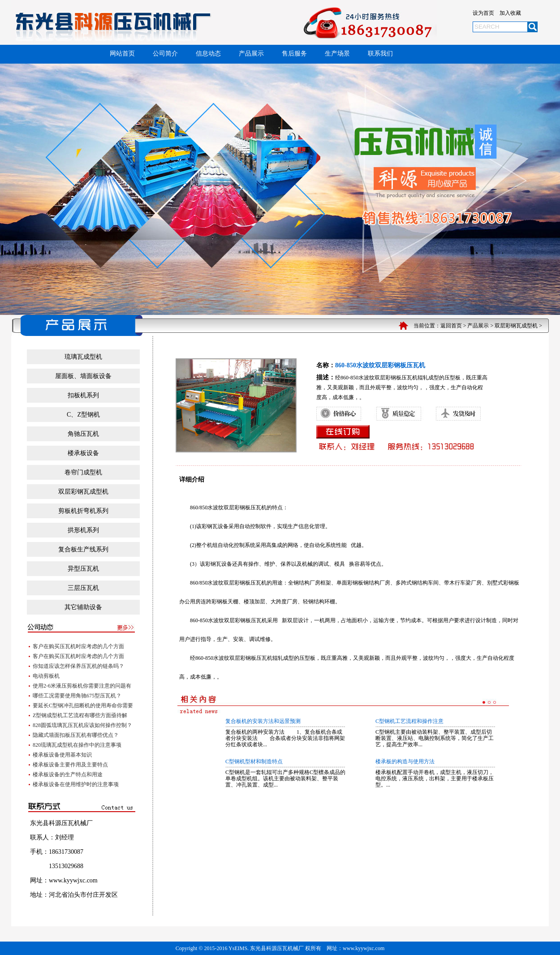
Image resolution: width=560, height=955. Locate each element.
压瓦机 (264, 658)
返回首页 (451, 326)
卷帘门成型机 (83, 472)
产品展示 (251, 54)
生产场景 (337, 54)
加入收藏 (510, 13)
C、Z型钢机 (83, 415)
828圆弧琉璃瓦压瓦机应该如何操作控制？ (82, 725)
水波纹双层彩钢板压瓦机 (237, 508)
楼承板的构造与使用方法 (405, 761)
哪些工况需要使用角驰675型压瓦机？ (77, 696)
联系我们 (380, 54)
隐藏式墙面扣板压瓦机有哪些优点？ (76, 735)
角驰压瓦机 (83, 434)
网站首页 (122, 54)
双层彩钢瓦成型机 (516, 326)
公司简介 (165, 54)
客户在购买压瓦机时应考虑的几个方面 (78, 646)
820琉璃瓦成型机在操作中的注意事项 (77, 745)
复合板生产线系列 (83, 549)
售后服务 (294, 54)
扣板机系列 (83, 395)
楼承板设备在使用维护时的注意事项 (76, 784)
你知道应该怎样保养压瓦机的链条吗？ (78, 666)
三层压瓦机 (83, 588)
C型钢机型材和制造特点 (254, 761)
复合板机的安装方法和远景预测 (263, 721)
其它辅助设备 (83, 607)
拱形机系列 (83, 530)
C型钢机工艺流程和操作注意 (409, 721)
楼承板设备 (83, 453)
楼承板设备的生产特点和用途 (68, 774)
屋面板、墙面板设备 (83, 376)
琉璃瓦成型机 (83, 357)
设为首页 (483, 13)
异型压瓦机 (83, 569)
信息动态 (208, 54)
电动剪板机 (46, 676)
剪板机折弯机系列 (83, 511)
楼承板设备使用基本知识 (62, 755)
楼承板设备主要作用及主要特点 (70, 765)
